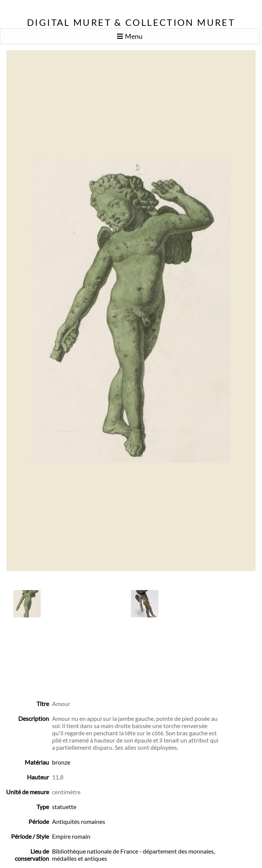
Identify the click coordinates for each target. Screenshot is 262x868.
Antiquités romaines (79, 821)
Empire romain (71, 836)
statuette (64, 807)
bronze (61, 762)
